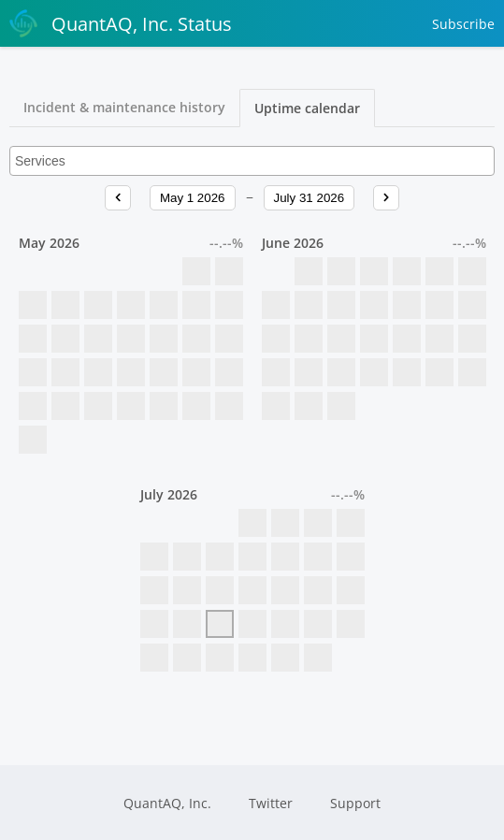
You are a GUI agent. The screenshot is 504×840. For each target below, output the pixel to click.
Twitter (271, 803)
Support (355, 803)
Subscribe (463, 24)
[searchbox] (252, 161)
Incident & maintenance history (124, 107)
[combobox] (252, 161)
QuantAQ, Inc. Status (121, 23)
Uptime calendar (307, 108)
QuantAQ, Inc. (167, 803)
